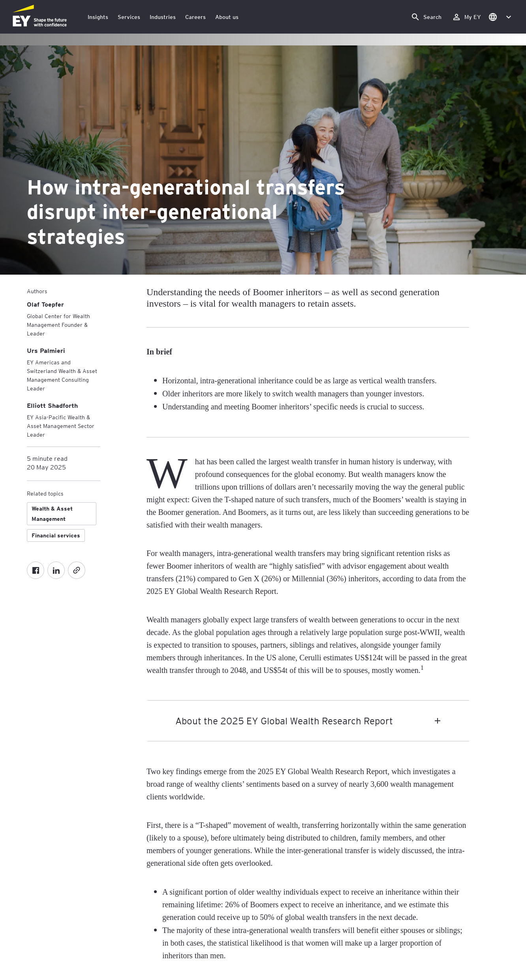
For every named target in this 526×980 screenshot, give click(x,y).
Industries (163, 17)
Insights (98, 17)
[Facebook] (36, 570)
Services (129, 17)
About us (227, 17)
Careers (195, 17)
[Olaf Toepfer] (45, 304)
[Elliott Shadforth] (52, 405)
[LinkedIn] (56, 570)
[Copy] (77, 570)
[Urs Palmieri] (46, 350)
